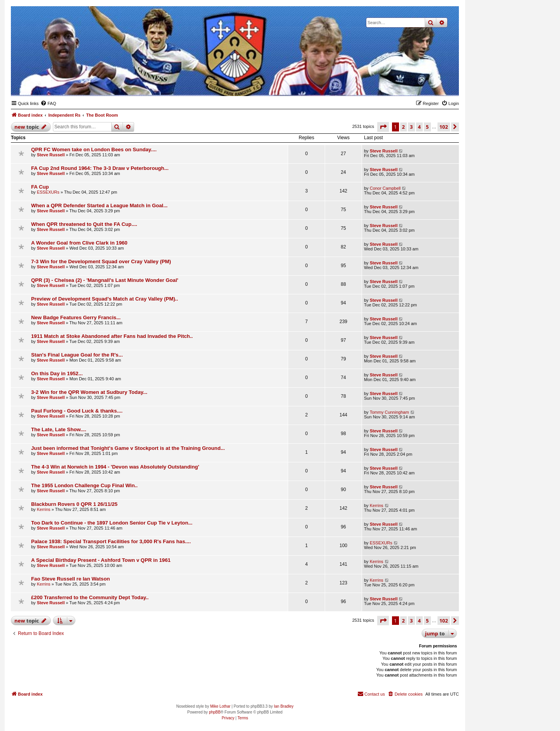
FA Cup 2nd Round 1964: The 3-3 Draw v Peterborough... (100, 168)
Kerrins (44, 509)
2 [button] (403, 127)
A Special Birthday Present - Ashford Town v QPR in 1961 (101, 560)
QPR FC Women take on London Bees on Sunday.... (94, 150)
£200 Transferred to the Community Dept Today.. (90, 597)
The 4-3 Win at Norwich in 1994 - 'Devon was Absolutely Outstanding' (115, 467)
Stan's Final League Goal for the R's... (77, 355)
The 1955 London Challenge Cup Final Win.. (84, 485)
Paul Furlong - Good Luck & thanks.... (77, 411)
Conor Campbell (385, 188)
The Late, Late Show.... (59, 429)
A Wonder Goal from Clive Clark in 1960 (79, 243)
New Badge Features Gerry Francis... (76, 317)
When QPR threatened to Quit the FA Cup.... (84, 224)
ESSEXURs (48, 192)
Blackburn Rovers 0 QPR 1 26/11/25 (74, 504)
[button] (383, 127)
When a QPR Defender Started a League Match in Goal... (99, 205)
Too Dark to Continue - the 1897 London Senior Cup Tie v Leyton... (112, 523)
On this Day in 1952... (57, 373)
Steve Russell (51, 155)
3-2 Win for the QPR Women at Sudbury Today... (89, 392)
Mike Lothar (220, 706)
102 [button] (444, 127)
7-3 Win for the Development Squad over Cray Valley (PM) (101, 261)
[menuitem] (48, 103)
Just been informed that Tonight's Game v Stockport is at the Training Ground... (128, 448)
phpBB (215, 712)
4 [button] (419, 127)
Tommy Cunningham (389, 412)
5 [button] (427, 127)
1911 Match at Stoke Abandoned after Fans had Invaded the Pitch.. (112, 336)
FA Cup (40, 187)
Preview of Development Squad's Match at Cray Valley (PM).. (105, 299)
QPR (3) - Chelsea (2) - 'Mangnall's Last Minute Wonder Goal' (105, 280)
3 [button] (411, 127)
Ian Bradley (284, 706)
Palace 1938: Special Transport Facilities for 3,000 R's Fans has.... (111, 541)
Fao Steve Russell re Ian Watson (71, 579)
